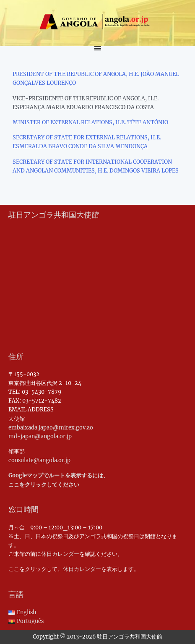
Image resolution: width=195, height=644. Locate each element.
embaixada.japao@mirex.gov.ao (51, 427)
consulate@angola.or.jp (39, 460)
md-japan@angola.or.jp (40, 436)
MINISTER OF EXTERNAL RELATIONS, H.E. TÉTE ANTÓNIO (90, 122)
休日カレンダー (60, 554)
